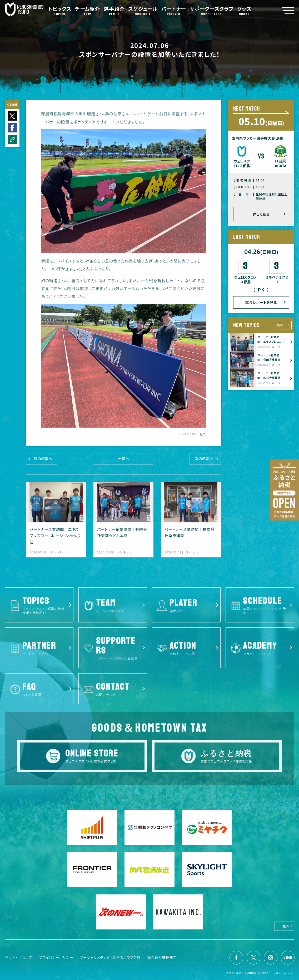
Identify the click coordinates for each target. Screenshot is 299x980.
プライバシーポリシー (56, 957)
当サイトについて (19, 957)
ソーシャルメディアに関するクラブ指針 (110, 957)
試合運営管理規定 (162, 957)
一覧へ (279, 325)
